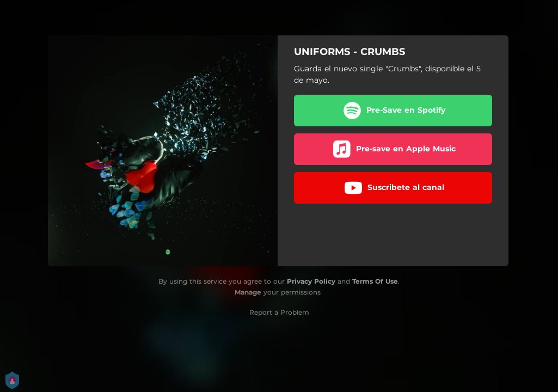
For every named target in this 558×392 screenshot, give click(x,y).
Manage (248, 292)
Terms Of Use (375, 281)
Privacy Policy (311, 281)
